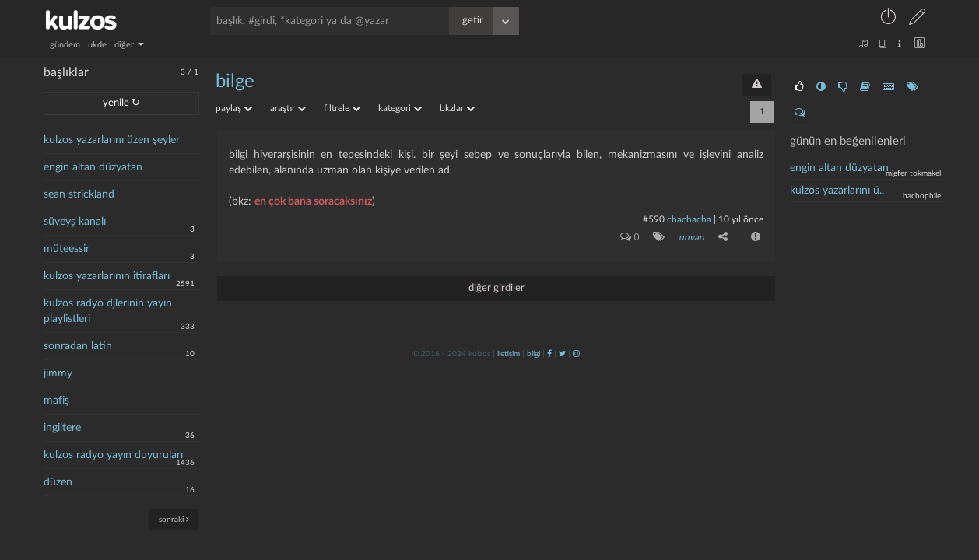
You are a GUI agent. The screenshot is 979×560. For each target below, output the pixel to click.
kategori (400, 108)
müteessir (67, 249)
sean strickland (79, 194)
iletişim (509, 354)
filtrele (342, 108)
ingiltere (62, 428)
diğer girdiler (497, 288)
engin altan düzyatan (93, 167)
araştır (288, 108)
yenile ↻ (121, 103)
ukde (97, 45)
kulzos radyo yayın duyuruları (113, 455)
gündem (65, 45)
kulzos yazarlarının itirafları (107, 276)
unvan (691, 237)
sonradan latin (78, 346)
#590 (654, 219)
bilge (235, 82)
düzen (58, 482)
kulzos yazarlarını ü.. (837, 191)
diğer (129, 45)
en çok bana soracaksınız (313, 201)
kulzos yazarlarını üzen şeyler (112, 140)
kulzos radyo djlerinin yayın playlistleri (108, 311)
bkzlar (457, 108)
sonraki (174, 519)
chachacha (689, 219)
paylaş (234, 108)
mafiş (56, 401)
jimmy (58, 373)
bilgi (533, 354)
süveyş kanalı (75, 222)
